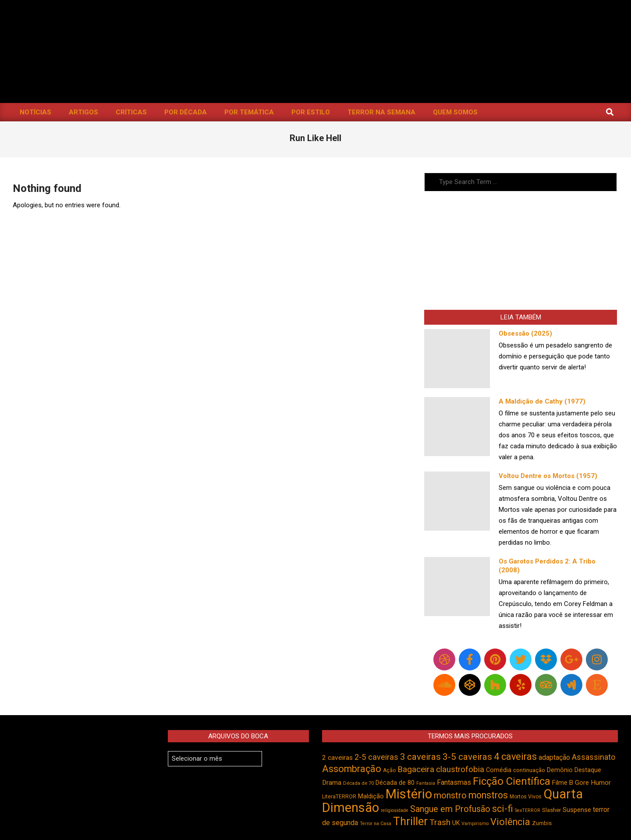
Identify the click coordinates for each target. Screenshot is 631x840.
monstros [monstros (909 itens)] (488, 795)
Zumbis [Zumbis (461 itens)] (542, 823)
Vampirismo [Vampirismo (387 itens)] (475, 824)
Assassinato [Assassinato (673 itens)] (594, 757)
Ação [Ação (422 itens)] (389, 770)
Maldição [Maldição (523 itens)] (371, 796)
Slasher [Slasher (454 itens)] (551, 810)
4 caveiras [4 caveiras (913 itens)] (515, 757)
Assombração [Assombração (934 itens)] (352, 769)
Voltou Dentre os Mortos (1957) (548, 476)
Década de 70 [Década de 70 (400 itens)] (358, 783)
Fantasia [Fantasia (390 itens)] (426, 783)
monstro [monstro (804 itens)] (450, 795)
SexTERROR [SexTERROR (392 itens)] (528, 810)
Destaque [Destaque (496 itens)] (588, 770)
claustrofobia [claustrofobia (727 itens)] (460, 769)
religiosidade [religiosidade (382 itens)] (395, 810)
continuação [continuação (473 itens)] (529, 770)
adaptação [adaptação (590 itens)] (554, 757)
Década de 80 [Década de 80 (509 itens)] (395, 783)
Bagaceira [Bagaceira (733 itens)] (416, 769)
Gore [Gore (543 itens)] (582, 783)
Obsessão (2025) (525, 333)
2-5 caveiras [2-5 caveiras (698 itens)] (376, 757)
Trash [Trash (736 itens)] (440, 822)
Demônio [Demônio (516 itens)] (560, 770)
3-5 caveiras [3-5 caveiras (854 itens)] (467, 757)
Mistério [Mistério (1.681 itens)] (409, 794)
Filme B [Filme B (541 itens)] (563, 783)
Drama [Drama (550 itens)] (332, 783)
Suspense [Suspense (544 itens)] (577, 810)
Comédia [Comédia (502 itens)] (499, 770)
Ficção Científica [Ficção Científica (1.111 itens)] (512, 781)
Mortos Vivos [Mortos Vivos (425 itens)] (526, 797)
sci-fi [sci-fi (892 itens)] (503, 809)
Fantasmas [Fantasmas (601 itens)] (454, 782)
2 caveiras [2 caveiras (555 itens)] (337, 758)
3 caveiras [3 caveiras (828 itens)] (420, 757)
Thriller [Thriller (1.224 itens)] (410, 821)
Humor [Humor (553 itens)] (601, 783)
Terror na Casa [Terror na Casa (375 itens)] (376, 824)
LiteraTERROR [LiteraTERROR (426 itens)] (339, 797)
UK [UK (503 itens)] (456, 823)
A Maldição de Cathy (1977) (542, 401)
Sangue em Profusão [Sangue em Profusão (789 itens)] (450, 809)
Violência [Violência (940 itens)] (510, 822)
